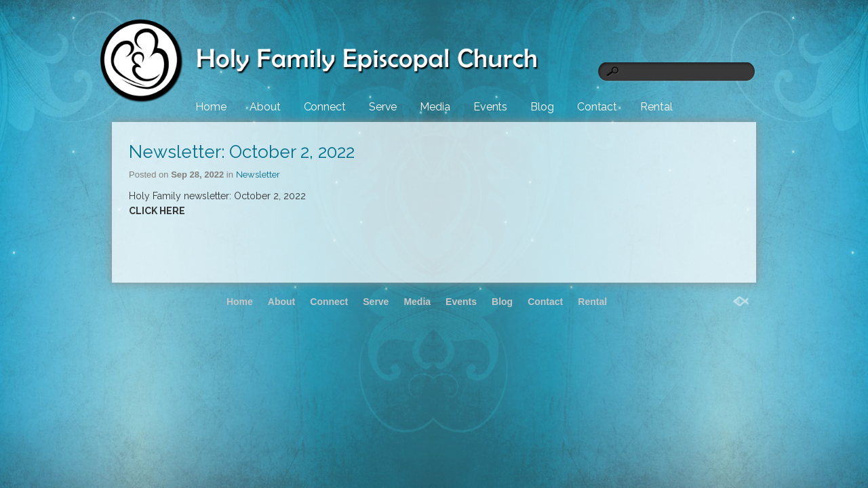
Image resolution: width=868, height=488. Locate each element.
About (265, 107)
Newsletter (258, 175)
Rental (656, 107)
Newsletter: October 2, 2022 (242, 152)
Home (211, 107)
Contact (597, 107)
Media (435, 107)
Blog (542, 107)
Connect (325, 107)
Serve (383, 107)
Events (490, 107)
